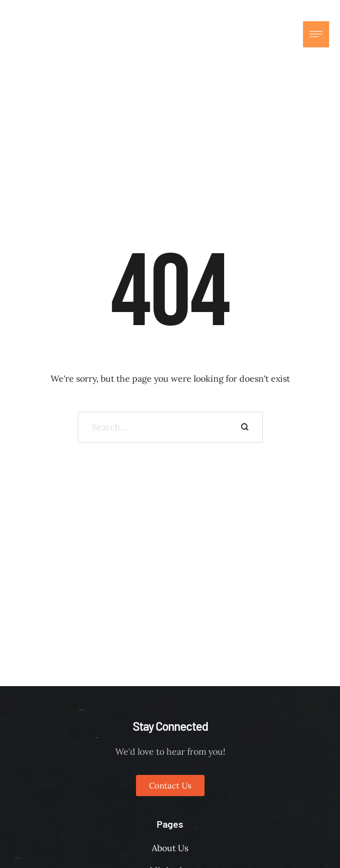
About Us (170, 848)
